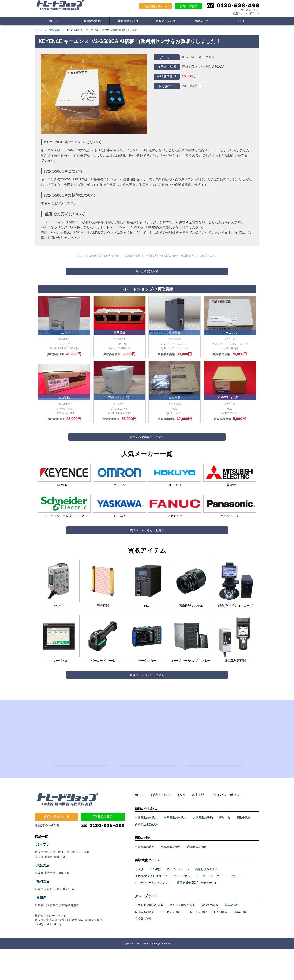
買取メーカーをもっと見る (147, 544)
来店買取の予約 (203, 848)
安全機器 (155, 900)
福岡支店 (42, 912)
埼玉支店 (42, 875)
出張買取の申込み (146, 848)
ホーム (53, 22)
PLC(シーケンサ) (178, 900)
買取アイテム (166, 22)
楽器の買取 (232, 936)
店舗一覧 (225, 848)
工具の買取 (220, 943)
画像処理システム (206, 900)
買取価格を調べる (156, 6)
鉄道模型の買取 (145, 943)
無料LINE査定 (188, 6)
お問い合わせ (158, 826)
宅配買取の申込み (175, 848)
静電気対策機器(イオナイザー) (196, 914)
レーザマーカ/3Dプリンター (153, 914)
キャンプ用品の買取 (182, 936)
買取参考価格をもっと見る (147, 444)
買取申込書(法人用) (147, 855)
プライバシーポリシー (218, 826)
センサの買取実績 (147, 271)
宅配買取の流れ (128, 22)
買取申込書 (244, 848)
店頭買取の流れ (197, 878)
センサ (139, 900)
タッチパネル (182, 907)
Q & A (241, 22)
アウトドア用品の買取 (149, 936)
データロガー (234, 907)
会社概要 (192, 826)
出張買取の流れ (91, 22)
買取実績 (55, 30)
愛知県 (41, 928)
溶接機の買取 (143, 949)
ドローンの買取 (197, 943)
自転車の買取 (210, 936)
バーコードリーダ (208, 907)
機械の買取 (241, 943)
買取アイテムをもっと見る (147, 696)
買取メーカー (203, 22)
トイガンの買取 (171, 943)
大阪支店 (42, 896)
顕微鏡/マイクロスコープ (151, 907)
